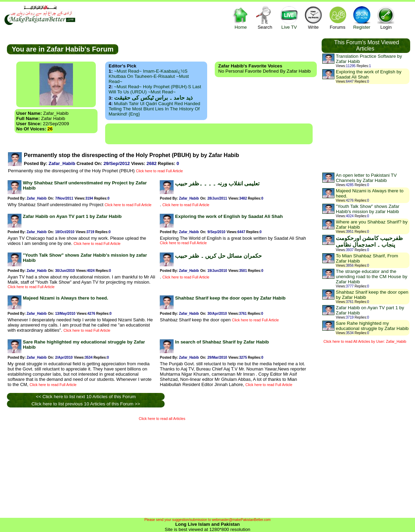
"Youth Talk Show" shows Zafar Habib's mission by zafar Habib (368, 209)
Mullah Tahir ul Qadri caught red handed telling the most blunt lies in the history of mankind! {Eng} (154, 109)
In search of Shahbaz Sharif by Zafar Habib (222, 342)
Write (313, 17)
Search (265, 17)
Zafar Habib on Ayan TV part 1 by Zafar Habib (72, 216)
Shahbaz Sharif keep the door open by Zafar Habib (230, 298)
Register (362, 17)
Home (241, 17)
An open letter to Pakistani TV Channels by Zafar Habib (366, 178)
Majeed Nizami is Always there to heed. (66, 298)
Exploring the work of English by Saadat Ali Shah (229, 216)
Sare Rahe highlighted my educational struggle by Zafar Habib (372, 326)
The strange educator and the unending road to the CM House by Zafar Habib (372, 277)
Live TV (289, 17)
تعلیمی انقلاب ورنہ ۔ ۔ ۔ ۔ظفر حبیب (217, 184)
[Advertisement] (209, 134)
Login (386, 17)
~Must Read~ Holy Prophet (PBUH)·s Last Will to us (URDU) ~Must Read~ (155, 89)
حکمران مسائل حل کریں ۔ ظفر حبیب (218, 256)
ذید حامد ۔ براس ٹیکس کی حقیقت (153, 98)
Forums (338, 17)
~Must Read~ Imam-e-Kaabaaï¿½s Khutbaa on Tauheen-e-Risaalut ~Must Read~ (149, 76)
